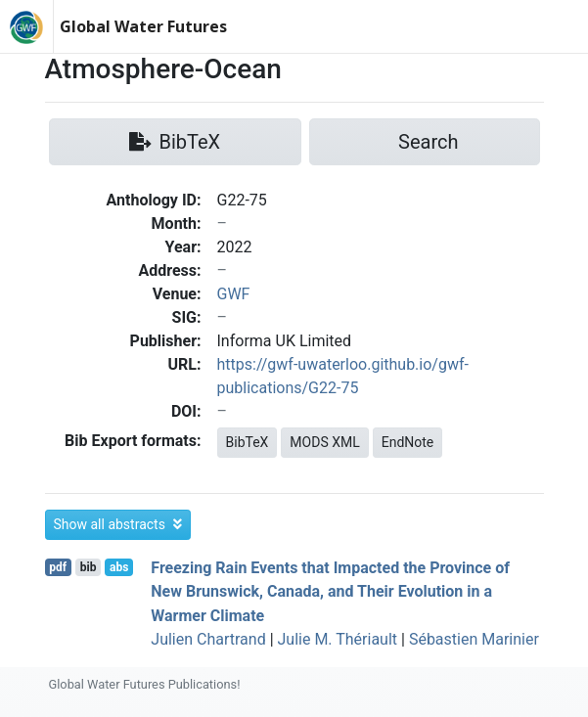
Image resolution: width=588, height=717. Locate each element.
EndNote (408, 442)
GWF (234, 294)
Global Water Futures (143, 26)
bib (89, 567)
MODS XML (324, 442)
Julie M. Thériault (338, 639)
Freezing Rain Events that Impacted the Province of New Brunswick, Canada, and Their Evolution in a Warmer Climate (330, 591)
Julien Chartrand (208, 639)
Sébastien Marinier (474, 639)
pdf (58, 567)
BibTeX (248, 442)
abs (119, 567)
